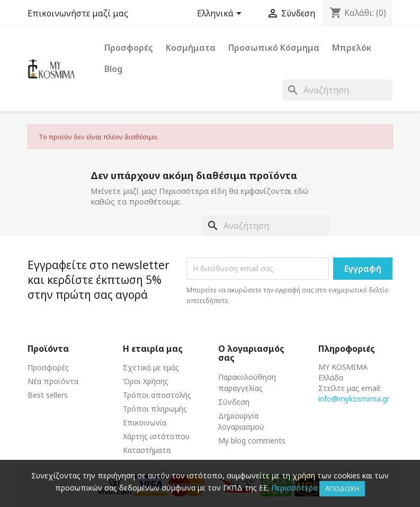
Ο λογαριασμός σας (251, 353)
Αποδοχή (342, 488)
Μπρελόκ (352, 48)
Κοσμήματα (191, 48)
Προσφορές (129, 48)
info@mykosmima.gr (354, 399)
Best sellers (48, 395)
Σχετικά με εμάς (151, 367)
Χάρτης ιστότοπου (156, 436)
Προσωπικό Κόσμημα (274, 48)
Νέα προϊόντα (53, 381)
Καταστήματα (147, 450)
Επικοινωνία (145, 422)
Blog (113, 69)
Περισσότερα (294, 488)
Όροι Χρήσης (146, 381)
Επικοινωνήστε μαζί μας (78, 13)
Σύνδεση (234, 402)
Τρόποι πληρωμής (155, 409)
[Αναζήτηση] (337, 90)
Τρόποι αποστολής (157, 395)
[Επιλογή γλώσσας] (221, 14)
